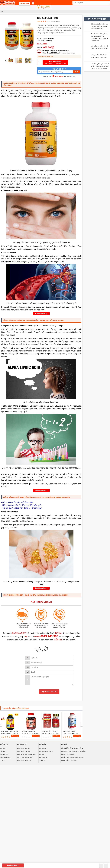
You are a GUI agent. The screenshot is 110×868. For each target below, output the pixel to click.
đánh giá (57, 21)
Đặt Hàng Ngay (55, 63)
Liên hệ (2, 760)
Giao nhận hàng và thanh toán (27, 754)
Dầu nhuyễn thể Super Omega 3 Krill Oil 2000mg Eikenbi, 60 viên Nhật (51, 734)
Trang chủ (3, 748)
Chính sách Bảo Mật (24, 748)
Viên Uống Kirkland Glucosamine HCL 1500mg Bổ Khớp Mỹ (72, 734)
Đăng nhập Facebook (46, 751)
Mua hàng (15, 736)
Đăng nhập (43, 748)
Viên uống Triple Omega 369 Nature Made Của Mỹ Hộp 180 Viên (10, 734)
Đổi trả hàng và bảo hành (25, 757)
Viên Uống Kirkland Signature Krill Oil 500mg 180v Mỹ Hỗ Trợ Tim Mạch (31, 734)
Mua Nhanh (13, 865)
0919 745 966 (46, 7)
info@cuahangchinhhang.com (75, 757)
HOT (16, 715)
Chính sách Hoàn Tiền (24, 760)
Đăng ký (42, 754)
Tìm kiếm (42, 760)
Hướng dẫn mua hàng (24, 751)
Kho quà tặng (4, 754)
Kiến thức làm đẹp (6, 757)
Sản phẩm (3, 751)
